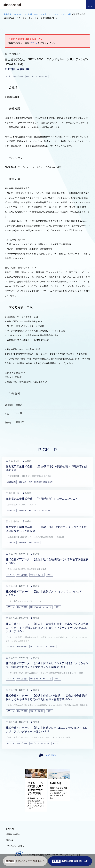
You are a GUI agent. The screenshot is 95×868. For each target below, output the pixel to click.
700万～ (49, 575)
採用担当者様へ (13, 834)
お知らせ (10, 829)
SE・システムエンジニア (39, 647)
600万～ (57, 679)
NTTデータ (10, 575)
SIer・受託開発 (22, 575)
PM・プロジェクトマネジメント (40, 510)
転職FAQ (56, 783)
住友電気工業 (11, 482)
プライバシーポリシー (16, 846)
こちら (33, 43)
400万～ (57, 607)
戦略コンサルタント (37, 575)
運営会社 (10, 840)
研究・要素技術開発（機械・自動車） (42, 482)
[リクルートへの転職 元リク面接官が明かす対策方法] (36, 777)
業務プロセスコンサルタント (40, 743)
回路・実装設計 (34, 543)
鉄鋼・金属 (22, 482)
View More (47, 755)
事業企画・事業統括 (37, 711)
